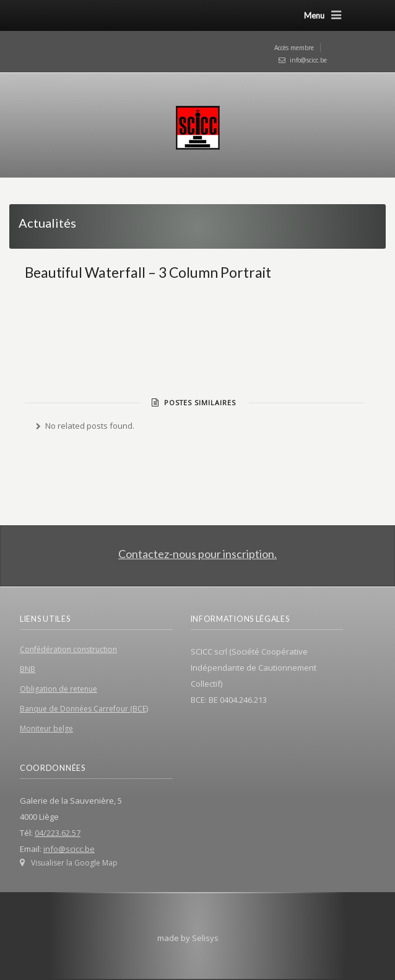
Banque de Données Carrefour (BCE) (84, 709)
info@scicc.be (308, 60)
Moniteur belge (46, 729)
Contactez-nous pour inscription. (197, 554)
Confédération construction (68, 649)
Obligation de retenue (59, 689)
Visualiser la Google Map (74, 863)
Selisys (205, 938)
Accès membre (294, 48)
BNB (28, 669)
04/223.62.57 (58, 833)
